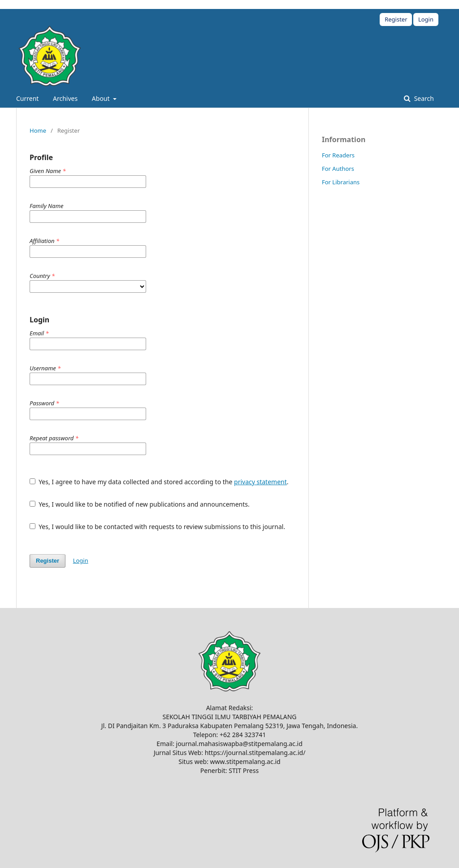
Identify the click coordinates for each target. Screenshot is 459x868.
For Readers (338, 155)
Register (396, 19)
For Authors (338, 169)
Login (426, 19)
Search (423, 98)
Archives (65, 98)
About (102, 98)
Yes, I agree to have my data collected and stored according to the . (159, 482)
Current (27, 98)
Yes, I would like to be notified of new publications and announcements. (140, 504)
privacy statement (260, 482)
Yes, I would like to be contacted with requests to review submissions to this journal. (157, 527)
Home (38, 130)
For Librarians (341, 182)
